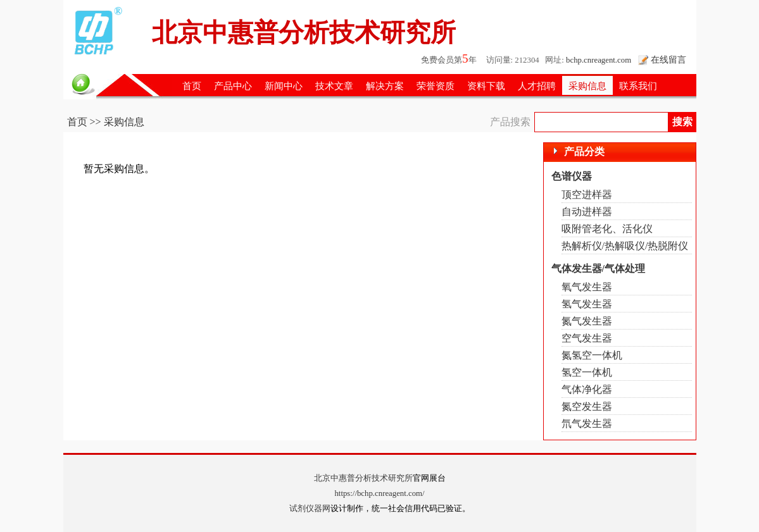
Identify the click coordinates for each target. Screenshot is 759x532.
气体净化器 (587, 389)
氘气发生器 (587, 424)
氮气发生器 (587, 321)
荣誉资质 (436, 86)
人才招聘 (537, 86)
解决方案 (385, 86)
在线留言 (668, 59)
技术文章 (334, 86)
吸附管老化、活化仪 (607, 229)
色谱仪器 (572, 176)
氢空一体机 (587, 372)
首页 (192, 86)
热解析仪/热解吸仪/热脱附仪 (625, 246)
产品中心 (233, 86)
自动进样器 (587, 212)
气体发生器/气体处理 (598, 269)
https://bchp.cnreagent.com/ (379, 493)
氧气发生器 (587, 287)
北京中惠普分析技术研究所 (363, 478)
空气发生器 (587, 338)
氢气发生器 (587, 304)
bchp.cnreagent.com (599, 60)
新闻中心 (284, 86)
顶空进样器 (587, 195)
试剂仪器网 (310, 509)
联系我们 (638, 86)
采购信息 (587, 86)
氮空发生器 (587, 406)
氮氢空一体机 (592, 355)
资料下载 (486, 86)
